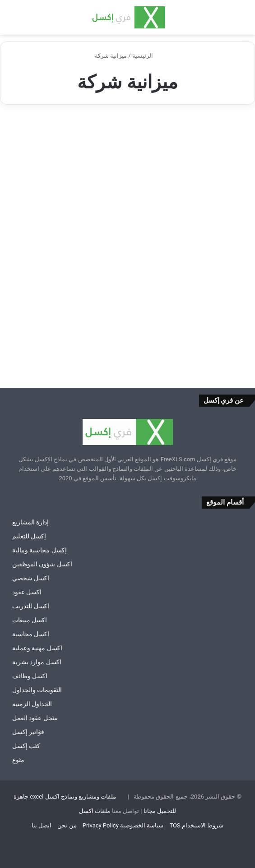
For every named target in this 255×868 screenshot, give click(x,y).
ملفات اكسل (95, 811)
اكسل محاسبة (31, 634)
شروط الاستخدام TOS (196, 825)
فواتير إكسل (28, 732)
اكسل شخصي (31, 578)
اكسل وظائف (30, 676)
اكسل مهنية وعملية (37, 648)
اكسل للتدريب (31, 606)
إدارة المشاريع (30, 522)
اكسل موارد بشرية (37, 662)
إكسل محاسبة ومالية (39, 550)
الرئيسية (146, 56)
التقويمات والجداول (37, 690)
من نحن (67, 825)
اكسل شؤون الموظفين (42, 564)
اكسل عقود (27, 592)
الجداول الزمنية (32, 704)
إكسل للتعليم (29, 536)
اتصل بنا (42, 825)
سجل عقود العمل (35, 718)
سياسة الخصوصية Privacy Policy (123, 825)
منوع (18, 760)
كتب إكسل (26, 746)
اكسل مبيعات (30, 620)
